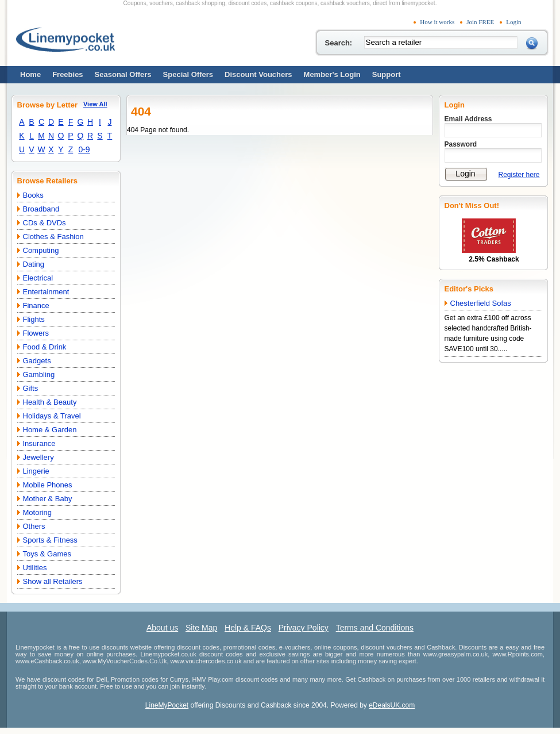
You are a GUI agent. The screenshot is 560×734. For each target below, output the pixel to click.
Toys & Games (47, 554)
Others (34, 526)
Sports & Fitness (50, 540)
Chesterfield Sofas (481, 303)
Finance (36, 305)
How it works (437, 22)
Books (33, 195)
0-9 (84, 149)
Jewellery (38, 457)
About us (162, 628)
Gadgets (37, 361)
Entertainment (46, 292)
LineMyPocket (167, 705)
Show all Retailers (53, 581)
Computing (41, 250)
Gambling (39, 374)
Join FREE (480, 22)
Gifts (31, 388)
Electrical (38, 278)
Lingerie (36, 471)
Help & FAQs (248, 628)
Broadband (41, 209)
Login (513, 22)
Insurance (39, 443)
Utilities (35, 568)
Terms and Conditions (375, 628)
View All (95, 104)
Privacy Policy (304, 628)
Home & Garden (50, 430)
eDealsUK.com (392, 705)
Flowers (36, 333)
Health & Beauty (50, 402)
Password (461, 144)
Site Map (201, 628)
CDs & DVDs (45, 223)
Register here (519, 175)
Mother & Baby (48, 499)
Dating (34, 264)
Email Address (468, 119)
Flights (34, 319)
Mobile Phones (48, 485)
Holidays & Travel (52, 416)
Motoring (38, 512)
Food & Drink (45, 347)
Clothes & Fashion (53, 237)
